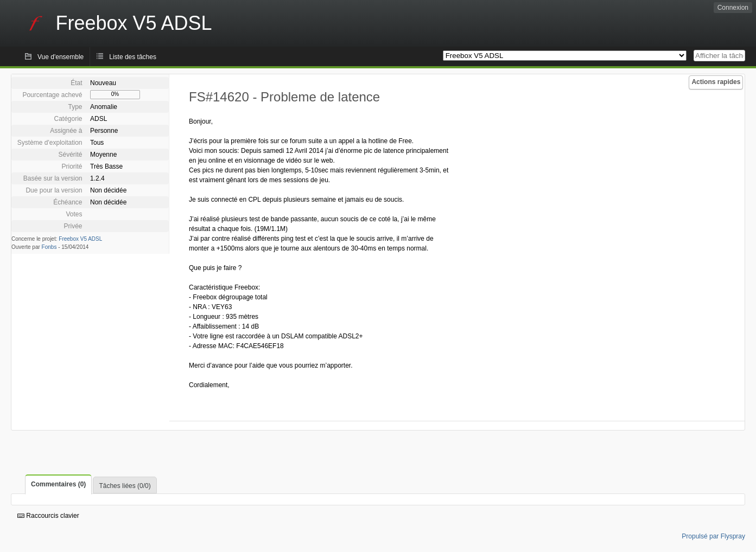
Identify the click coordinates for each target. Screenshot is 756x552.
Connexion (733, 8)
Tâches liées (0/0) (125, 486)
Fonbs (49, 247)
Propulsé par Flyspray (713, 536)
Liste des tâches (133, 57)
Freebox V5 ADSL (80, 239)
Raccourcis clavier (48, 516)
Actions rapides (716, 82)
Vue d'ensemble (61, 57)
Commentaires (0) (58, 484)
